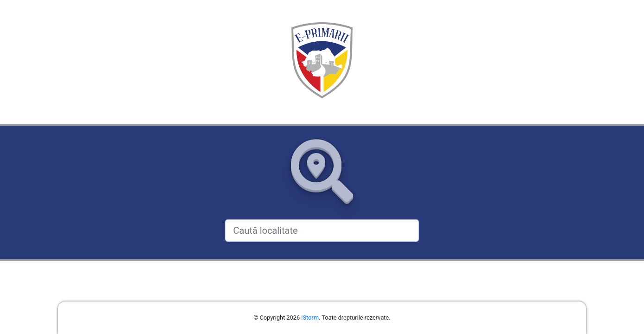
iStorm (310, 318)
